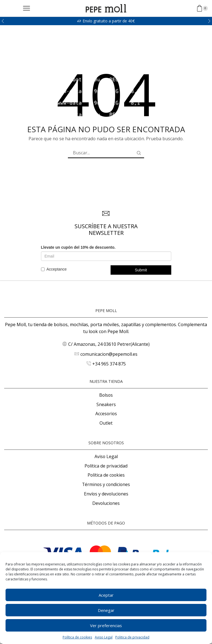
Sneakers (106, 404)
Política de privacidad (106, 466)
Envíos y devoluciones (106, 494)
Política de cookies (77, 637)
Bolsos (106, 395)
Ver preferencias (106, 625)
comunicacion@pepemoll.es (109, 354)
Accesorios (106, 414)
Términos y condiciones (106, 484)
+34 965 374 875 (109, 364)
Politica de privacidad (132, 637)
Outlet (106, 423)
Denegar (106, 610)
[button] (3, 21)
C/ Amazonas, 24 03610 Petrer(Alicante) (109, 344)
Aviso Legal (104, 637)
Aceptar (106, 595)
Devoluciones (106, 503)
